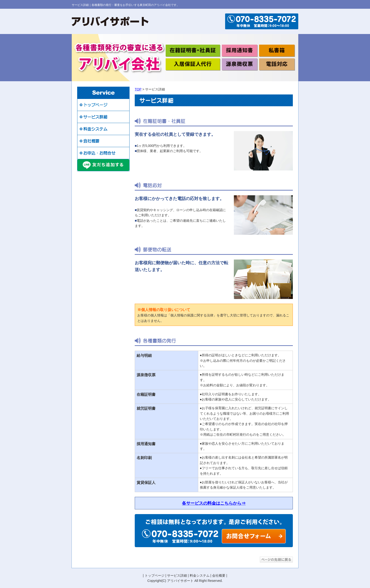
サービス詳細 (177, 575)
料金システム (200, 575)
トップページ (155, 575)
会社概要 (219, 575)
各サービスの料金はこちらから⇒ (214, 503)
